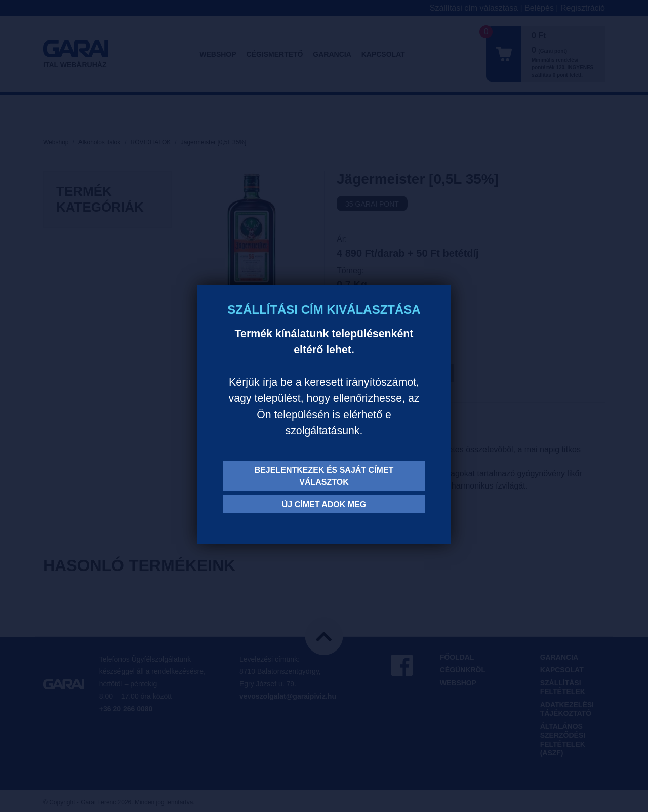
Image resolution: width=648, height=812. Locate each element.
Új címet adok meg (324, 504)
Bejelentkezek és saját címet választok (324, 476)
